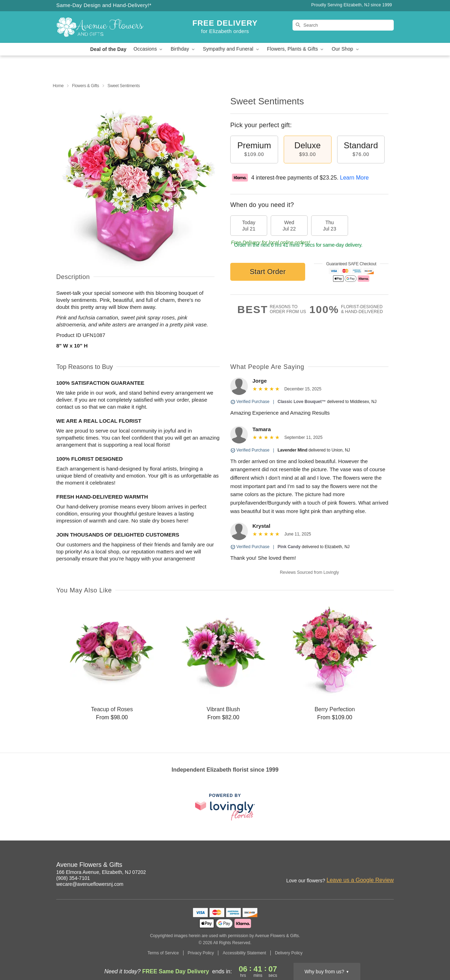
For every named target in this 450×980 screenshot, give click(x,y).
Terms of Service (163, 953)
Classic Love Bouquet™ (302, 402)
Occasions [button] (149, 49)
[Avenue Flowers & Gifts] (107, 27)
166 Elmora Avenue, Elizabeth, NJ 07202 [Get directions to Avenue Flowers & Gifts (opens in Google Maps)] (101, 872)
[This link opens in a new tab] (225, 807)
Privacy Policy (201, 953)
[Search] (343, 25)
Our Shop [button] (346, 49)
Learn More (354, 178)
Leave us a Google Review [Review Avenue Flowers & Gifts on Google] (360, 880)
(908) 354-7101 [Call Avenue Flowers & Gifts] (73, 878)
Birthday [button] (183, 49)
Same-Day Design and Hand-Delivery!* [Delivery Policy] (104, 5)
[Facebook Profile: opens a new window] (389, 866)
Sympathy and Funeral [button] (232, 49)
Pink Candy (289, 547)
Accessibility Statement (244, 953)
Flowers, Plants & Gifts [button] (296, 49)
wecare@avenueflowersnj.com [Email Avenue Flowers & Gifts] (90, 884)
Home (58, 86)
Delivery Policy (289, 953)
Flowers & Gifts (86, 86)
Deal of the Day (108, 49)
